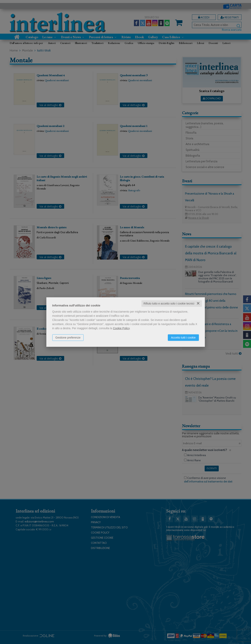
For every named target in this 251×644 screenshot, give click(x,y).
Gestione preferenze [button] (68, 338)
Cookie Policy (121, 328)
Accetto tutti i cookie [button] (183, 338)
